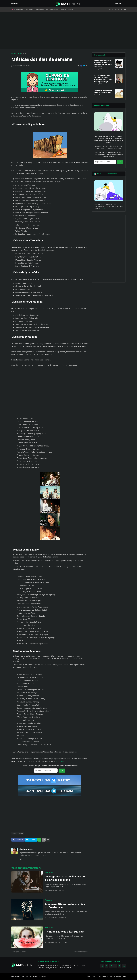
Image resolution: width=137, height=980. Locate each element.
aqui (103, 208)
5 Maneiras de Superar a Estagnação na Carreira (103, 91)
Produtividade (52, 9)
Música (21, 833)
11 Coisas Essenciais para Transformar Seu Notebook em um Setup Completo (103, 64)
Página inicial (16, 53)
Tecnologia (40, 9)
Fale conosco (103, 976)
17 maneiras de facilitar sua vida (65, 932)
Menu (16, 4)
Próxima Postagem (81, 952)
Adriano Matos (26, 849)
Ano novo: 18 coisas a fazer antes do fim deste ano (65, 906)
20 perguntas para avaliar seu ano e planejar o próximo (66, 878)
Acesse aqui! (61, 761)
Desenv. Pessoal (66, 9)
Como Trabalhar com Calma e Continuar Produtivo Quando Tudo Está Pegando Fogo (103, 78)
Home (88, 976)
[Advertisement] (68, 30)
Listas (24, 53)
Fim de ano (49, 872)
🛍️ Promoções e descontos (22, 9)
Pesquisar (119, 4)
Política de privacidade (118, 976)
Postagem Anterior (19, 952)
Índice (94, 976)
